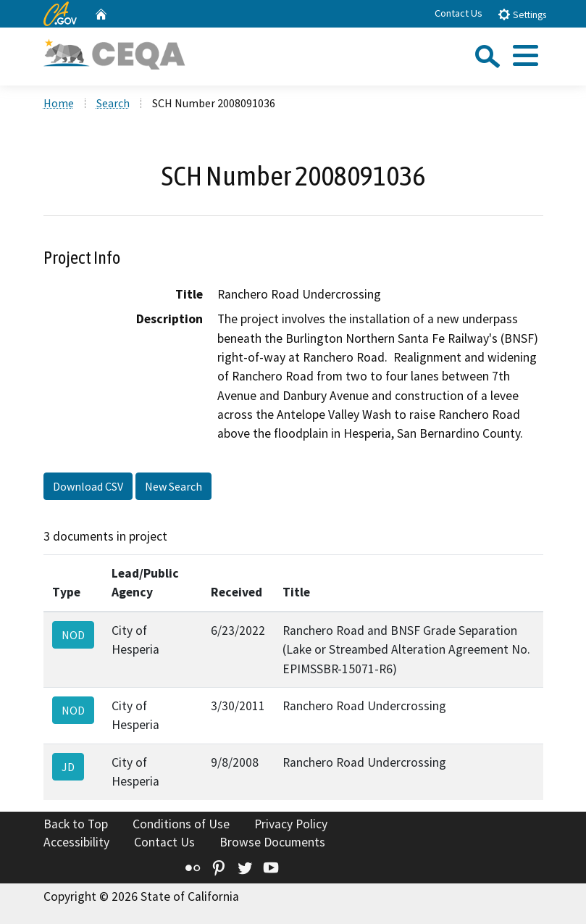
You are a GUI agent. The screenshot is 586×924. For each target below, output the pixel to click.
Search (113, 103)
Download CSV (88, 486)
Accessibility (76, 842)
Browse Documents (272, 842)
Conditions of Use (181, 824)
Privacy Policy (291, 824)
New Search (173, 486)
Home (59, 103)
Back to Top (76, 824)
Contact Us (459, 13)
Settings (522, 14)
